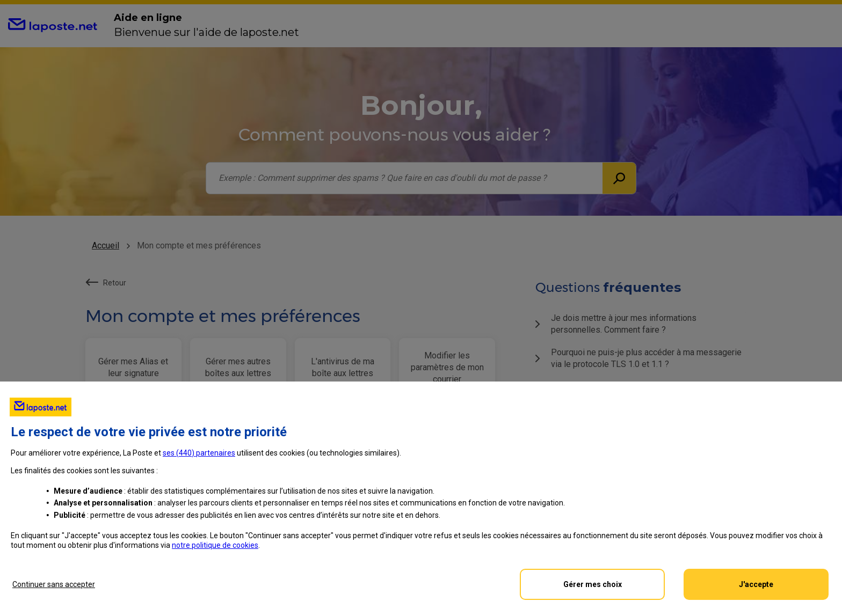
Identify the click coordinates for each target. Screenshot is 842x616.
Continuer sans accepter (54, 584)
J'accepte (756, 584)
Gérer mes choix (593, 584)
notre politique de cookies (215, 545)
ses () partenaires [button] (199, 453)
